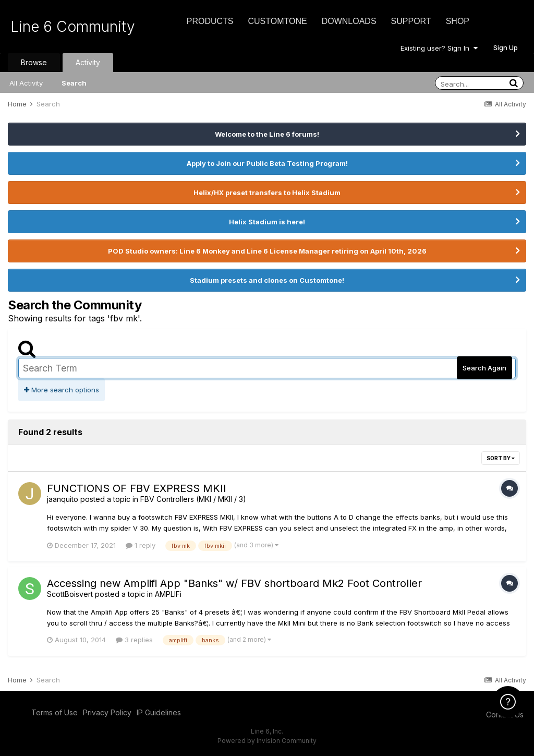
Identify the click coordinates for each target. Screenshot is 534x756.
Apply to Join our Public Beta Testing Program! (267, 163)
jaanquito (63, 499)
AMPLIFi (168, 594)
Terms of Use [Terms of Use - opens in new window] (54, 712)
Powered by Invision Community (267, 741)
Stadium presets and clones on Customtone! (267, 280)
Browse (34, 62)
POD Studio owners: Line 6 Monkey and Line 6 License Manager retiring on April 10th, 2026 (267, 251)
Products (210, 21)
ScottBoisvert (70, 594)
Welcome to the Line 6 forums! (267, 134)
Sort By (501, 458)
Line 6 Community (73, 27)
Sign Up (506, 47)
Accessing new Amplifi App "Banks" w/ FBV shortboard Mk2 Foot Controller (234, 583)
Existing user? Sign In (439, 48)
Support (411, 21)
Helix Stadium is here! (267, 222)
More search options (62, 390)
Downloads (349, 21)
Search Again (484, 368)
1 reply (141, 545)
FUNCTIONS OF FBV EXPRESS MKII (137, 488)
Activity (88, 62)
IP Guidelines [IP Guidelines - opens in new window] (159, 712)
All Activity (26, 83)
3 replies (134, 640)
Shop (458, 21)
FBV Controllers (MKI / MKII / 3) (193, 499)
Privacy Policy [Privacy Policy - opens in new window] (107, 712)
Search (74, 83)
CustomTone (277, 21)
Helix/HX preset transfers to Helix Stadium (267, 193)
